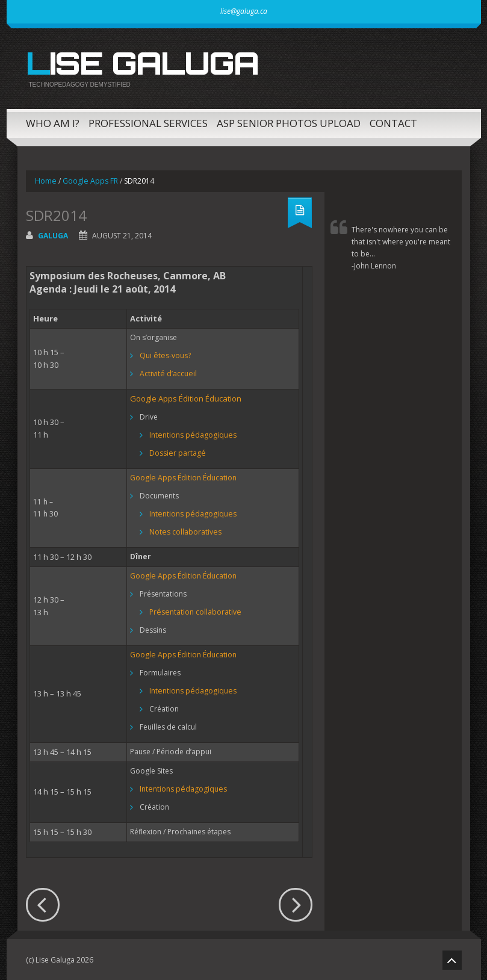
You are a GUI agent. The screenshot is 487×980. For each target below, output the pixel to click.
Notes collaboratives (185, 531)
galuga (53, 234)
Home (45, 180)
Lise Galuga (139, 63)
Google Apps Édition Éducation (186, 397)
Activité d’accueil (168, 372)
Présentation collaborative (194, 611)
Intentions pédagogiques (192, 434)
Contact (393, 122)
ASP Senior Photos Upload (289, 122)
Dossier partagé (177, 452)
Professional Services (148, 122)
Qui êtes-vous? (165, 354)
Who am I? (53, 122)
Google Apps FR (89, 180)
